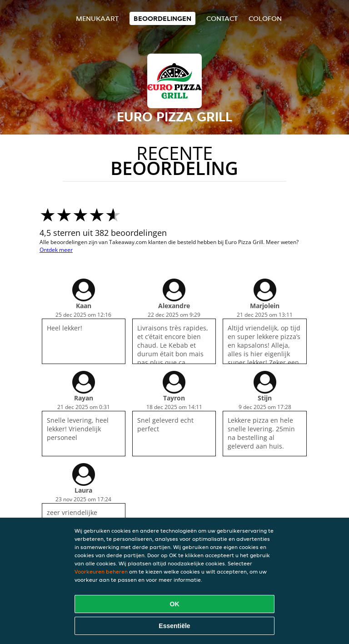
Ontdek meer (56, 250)
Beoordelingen (162, 18)
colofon (265, 18)
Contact (222, 18)
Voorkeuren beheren (101, 572)
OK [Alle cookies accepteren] (175, 604)
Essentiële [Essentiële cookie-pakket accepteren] (174, 626)
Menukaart (97, 18)
